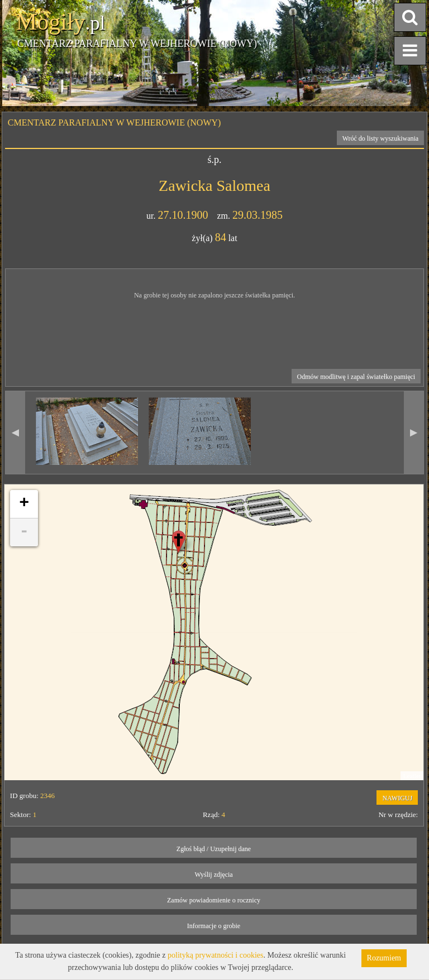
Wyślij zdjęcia (213, 875)
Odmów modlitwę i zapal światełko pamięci (356, 377)
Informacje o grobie (214, 926)
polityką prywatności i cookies (215, 955)
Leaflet (412, 776)
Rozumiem (384, 958)
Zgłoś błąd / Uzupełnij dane (214, 849)
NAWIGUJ (397, 798)
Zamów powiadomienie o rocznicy (214, 900)
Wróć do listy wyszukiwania (381, 138)
